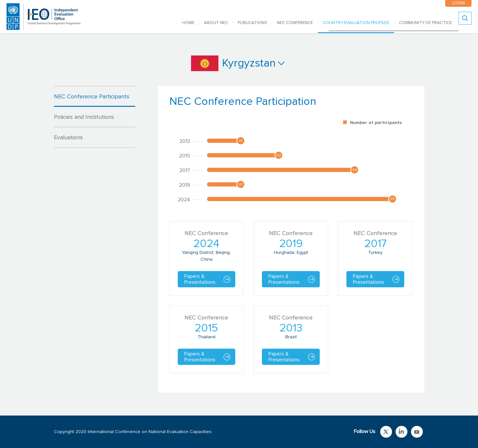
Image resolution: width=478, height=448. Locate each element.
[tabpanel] (291, 239)
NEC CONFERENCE (295, 23)
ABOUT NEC (216, 23)
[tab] (95, 96)
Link (386, 432)
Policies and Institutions (84, 117)
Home (188, 23)
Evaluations (68, 138)
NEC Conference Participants (92, 97)
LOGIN (458, 3)
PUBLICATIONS (252, 23)
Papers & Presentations (200, 279)
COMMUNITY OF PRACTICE (426, 23)
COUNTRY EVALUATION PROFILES (356, 23)
